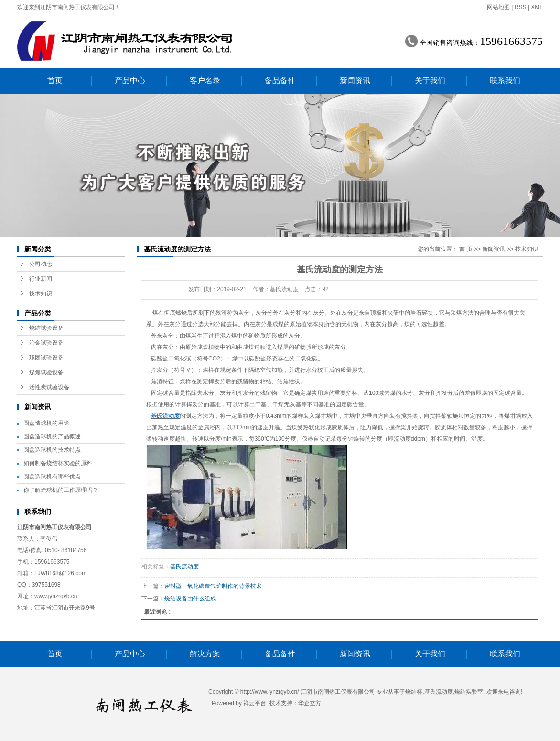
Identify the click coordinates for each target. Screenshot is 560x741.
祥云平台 (255, 703)
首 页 (466, 249)
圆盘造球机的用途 (46, 423)
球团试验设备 (46, 358)
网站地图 (498, 7)
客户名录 (205, 81)
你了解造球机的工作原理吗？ (61, 490)
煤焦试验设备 (46, 372)
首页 (55, 81)
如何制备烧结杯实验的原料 (58, 463)
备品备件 (280, 81)
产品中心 (130, 81)
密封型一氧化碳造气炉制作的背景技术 (213, 586)
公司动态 (41, 264)
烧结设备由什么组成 (190, 599)
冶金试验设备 (46, 343)
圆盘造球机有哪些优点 (52, 477)
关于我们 (430, 81)
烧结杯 (414, 692)
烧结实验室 (469, 692)
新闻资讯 (355, 81)
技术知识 (41, 294)
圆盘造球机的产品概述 (52, 436)
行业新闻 (41, 279)
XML (537, 7)
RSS (521, 7)
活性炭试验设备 (49, 387)
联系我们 (505, 81)
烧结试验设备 (46, 328)
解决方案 (205, 654)
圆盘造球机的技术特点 (52, 450)
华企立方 (310, 703)
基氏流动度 (184, 567)
